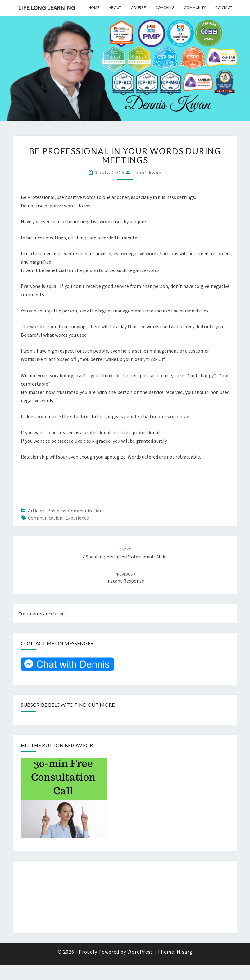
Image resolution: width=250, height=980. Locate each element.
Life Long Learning (46, 8)
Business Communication (75, 511)
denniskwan (147, 172)
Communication (45, 518)
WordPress (140, 952)
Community (195, 7)
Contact (224, 7)
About (115, 7)
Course (138, 7)
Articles (36, 511)
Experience (77, 518)
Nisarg (185, 952)
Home (94, 7)
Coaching (165, 7)
